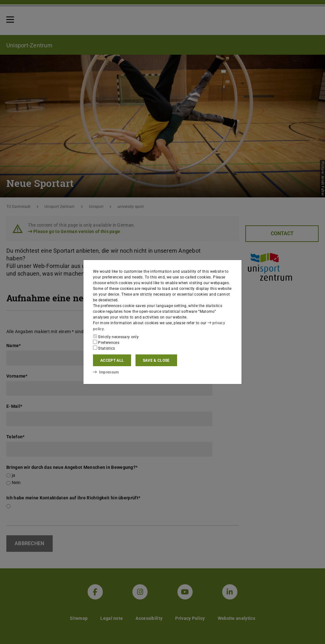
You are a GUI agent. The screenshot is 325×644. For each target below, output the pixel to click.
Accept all (112, 360)
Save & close (156, 360)
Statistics (104, 348)
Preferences (106, 342)
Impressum (106, 372)
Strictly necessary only (116, 337)
